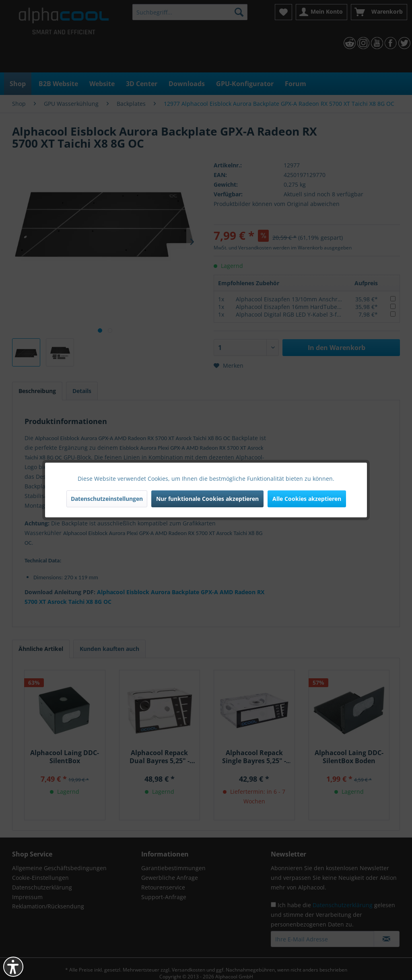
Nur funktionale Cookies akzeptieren (207, 499)
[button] (13, 967)
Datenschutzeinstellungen (107, 499)
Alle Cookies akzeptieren (307, 499)
